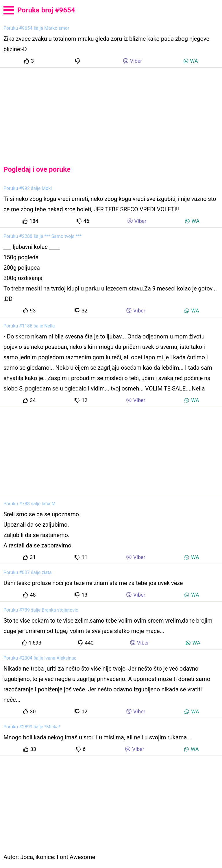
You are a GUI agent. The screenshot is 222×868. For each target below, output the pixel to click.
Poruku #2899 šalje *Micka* (32, 727)
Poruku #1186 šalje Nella (29, 326)
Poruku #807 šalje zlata (28, 572)
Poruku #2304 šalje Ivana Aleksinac (40, 658)
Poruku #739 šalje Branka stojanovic (41, 610)
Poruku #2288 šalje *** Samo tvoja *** (42, 236)
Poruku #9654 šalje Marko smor (36, 28)
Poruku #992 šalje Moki (28, 188)
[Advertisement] (111, 112)
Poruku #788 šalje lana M (29, 504)
